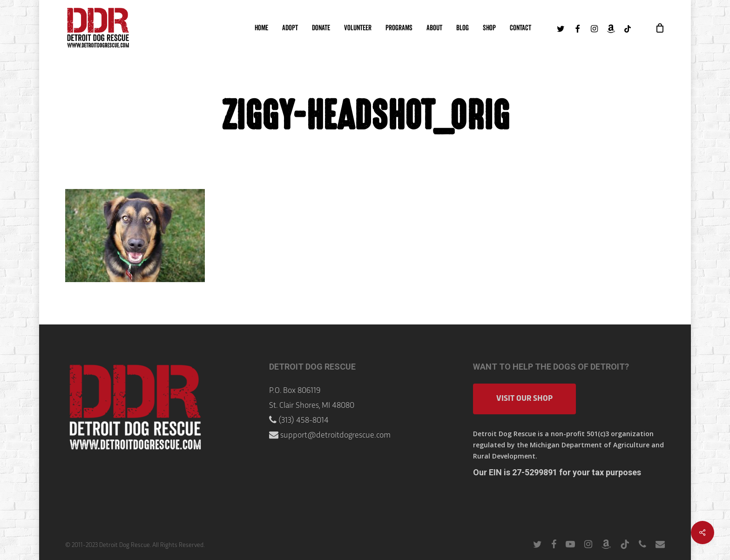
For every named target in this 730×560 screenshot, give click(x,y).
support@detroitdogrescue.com (335, 435)
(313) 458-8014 (304, 421)
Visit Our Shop (524, 399)
